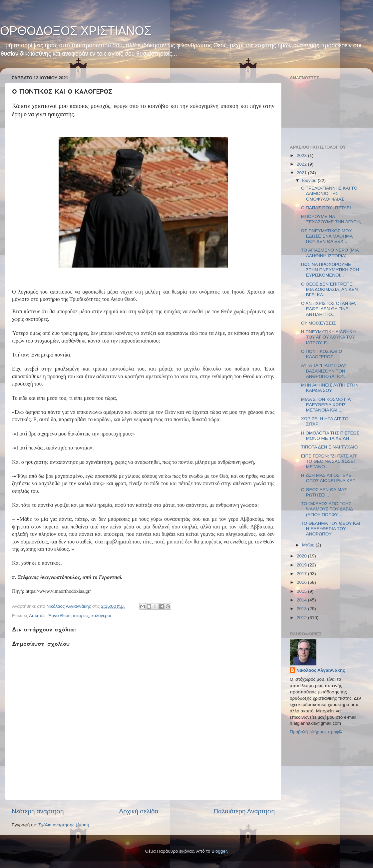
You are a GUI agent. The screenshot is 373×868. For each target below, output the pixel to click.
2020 (302, 556)
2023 (302, 155)
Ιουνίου (310, 180)
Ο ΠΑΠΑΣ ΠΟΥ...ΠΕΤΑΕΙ (326, 208)
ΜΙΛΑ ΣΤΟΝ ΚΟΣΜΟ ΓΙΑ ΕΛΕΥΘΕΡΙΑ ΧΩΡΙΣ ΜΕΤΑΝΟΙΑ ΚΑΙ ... (326, 405)
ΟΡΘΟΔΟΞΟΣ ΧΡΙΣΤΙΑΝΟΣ (76, 31)
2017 (302, 574)
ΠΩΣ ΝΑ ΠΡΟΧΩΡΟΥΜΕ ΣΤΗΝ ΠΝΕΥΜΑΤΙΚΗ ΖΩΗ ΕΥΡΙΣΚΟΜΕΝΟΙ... (330, 270)
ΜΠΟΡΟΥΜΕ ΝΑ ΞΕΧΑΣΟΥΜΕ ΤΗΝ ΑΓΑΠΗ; (331, 219)
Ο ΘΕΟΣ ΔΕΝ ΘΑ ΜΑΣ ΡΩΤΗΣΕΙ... (324, 492)
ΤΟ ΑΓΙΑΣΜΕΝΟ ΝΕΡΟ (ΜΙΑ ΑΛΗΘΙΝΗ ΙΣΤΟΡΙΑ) (330, 253)
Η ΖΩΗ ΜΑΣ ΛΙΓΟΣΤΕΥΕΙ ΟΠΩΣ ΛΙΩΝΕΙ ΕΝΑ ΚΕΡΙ (329, 478)
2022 (302, 164)
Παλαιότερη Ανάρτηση (244, 811)
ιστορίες (81, 616)
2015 (302, 591)
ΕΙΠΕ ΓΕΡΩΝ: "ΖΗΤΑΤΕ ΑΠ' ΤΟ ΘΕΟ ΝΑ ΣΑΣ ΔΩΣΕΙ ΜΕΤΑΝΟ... (329, 461)
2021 (302, 173)
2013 (302, 609)
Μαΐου (309, 545)
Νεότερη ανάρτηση (38, 811)
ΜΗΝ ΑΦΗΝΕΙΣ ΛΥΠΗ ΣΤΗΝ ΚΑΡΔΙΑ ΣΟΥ (330, 388)
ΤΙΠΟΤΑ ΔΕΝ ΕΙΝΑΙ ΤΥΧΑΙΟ (330, 447)
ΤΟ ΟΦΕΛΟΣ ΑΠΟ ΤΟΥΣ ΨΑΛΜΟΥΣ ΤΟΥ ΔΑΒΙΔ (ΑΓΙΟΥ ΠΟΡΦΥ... (327, 509)
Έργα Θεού (59, 616)
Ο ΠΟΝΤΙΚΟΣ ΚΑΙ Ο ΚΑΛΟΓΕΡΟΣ (322, 354)
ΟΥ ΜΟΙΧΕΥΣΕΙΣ (319, 323)
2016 (302, 582)
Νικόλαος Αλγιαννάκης (321, 670)
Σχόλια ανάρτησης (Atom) (64, 825)
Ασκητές (37, 616)
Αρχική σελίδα (139, 811)
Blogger (219, 851)
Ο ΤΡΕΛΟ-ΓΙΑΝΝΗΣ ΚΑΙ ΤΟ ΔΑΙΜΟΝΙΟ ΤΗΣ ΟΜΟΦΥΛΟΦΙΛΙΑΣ (329, 193)
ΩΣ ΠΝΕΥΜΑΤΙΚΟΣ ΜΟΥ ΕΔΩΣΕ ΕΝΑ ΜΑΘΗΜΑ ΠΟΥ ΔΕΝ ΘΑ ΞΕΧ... (327, 236)
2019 (302, 565)
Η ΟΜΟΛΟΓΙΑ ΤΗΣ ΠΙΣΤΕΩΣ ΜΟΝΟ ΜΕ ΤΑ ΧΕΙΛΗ (330, 436)
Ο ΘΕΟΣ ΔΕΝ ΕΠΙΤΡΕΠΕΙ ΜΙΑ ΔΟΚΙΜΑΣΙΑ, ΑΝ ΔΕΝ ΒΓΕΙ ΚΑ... (330, 289)
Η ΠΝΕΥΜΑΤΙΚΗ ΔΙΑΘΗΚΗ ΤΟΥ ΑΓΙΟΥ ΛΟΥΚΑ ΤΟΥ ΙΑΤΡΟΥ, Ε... (329, 337)
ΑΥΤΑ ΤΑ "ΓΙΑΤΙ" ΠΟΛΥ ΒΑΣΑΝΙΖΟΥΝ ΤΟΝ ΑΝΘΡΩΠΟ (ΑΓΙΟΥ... (325, 371)
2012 (302, 618)
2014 (302, 600)
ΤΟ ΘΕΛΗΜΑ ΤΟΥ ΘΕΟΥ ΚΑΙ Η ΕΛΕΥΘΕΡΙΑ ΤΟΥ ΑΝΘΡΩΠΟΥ (331, 529)
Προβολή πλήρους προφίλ (316, 732)
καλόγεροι (101, 616)
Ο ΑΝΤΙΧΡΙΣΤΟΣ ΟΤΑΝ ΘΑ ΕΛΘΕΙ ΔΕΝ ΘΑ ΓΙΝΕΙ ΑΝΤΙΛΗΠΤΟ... (328, 309)
